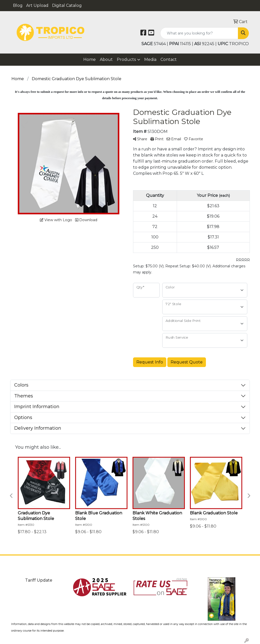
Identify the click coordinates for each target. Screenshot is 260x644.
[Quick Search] (199, 33)
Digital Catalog (67, 5)
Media (150, 59)
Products (126, 59)
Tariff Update (39, 580)
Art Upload (37, 5)
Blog (18, 5)
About (106, 59)
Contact (169, 59)
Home (90, 59)
